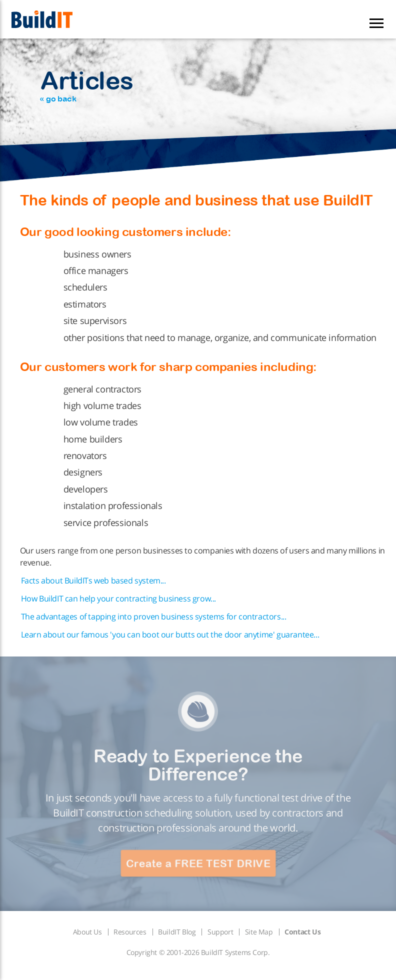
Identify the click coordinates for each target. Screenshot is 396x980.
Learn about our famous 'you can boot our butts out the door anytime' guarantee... (170, 634)
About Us (87, 932)
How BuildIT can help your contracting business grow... (118, 598)
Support (220, 932)
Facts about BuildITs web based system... (93, 580)
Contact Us (302, 932)
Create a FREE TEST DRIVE (198, 863)
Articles (86, 84)
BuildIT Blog (177, 932)
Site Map (259, 932)
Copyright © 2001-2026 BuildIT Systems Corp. (198, 952)
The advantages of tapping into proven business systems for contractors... (154, 616)
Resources (130, 932)
